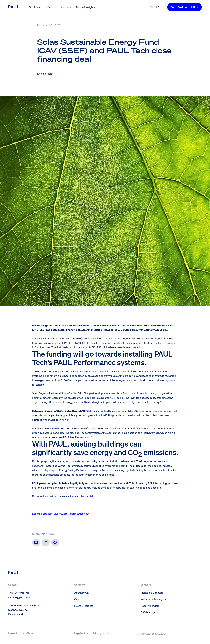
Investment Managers (153, 599)
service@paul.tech (19, 597)
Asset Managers (150, 606)
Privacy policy (101, 633)
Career (51, 7)
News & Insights (85, 7)
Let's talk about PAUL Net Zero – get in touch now (61, 514)
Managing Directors (152, 593)
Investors (66, 7)
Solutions (36, 7)
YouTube (28, 633)
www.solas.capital (82, 496)
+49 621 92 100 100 (19, 593)
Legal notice (81, 633)
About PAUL (81, 593)
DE (152, 7)
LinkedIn (13, 633)
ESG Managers (149, 612)
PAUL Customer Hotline (184, 7)
